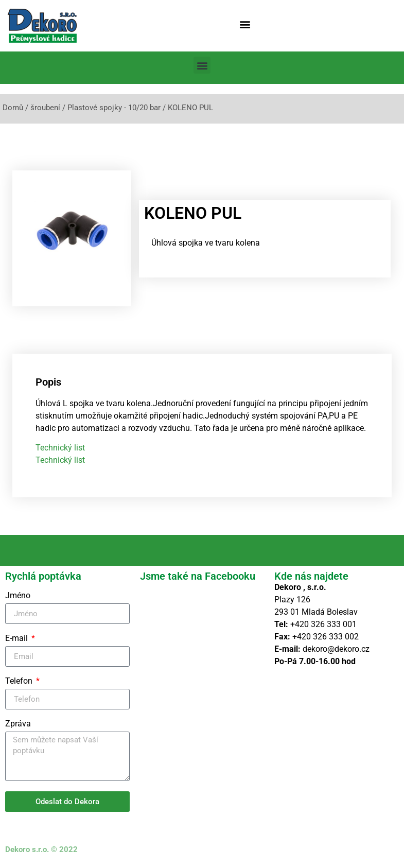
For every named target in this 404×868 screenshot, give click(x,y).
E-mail (17, 639)
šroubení (45, 108)
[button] (245, 24)
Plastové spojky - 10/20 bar (114, 108)
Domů (13, 108)
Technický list (60, 448)
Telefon (20, 681)
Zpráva (18, 724)
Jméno (18, 596)
